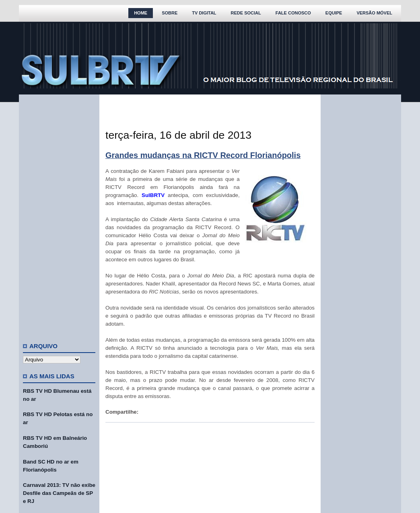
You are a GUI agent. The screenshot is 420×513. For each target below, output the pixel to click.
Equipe (334, 13)
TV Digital (204, 13)
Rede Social (246, 13)
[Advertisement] (59, 215)
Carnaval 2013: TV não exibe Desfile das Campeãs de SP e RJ (59, 493)
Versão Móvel (374, 13)
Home (141, 13)
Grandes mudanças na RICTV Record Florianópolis (203, 155)
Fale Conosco (293, 13)
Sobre (170, 13)
